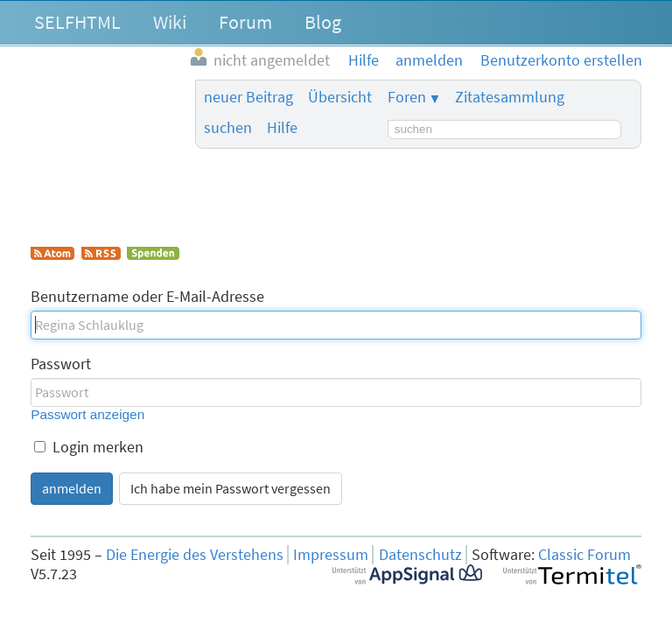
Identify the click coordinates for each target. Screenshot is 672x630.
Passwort (61, 364)
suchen (228, 128)
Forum (245, 22)
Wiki (170, 22)
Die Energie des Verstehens (195, 555)
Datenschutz (420, 555)
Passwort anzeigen (87, 414)
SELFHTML (77, 22)
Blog (323, 22)
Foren (407, 97)
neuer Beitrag (248, 97)
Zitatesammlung (510, 97)
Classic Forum (584, 555)
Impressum (331, 555)
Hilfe (282, 128)
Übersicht (340, 97)
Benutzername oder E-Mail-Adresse (147, 297)
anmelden (72, 488)
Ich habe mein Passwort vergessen (231, 488)
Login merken (89, 447)
